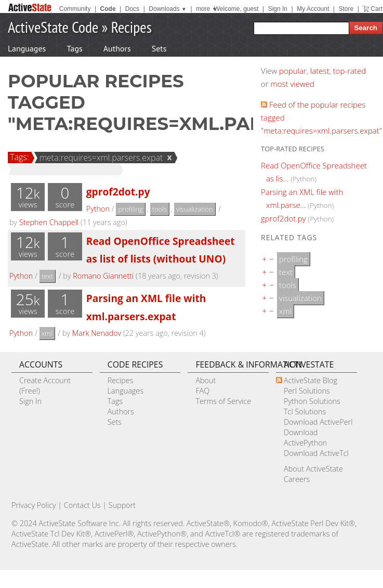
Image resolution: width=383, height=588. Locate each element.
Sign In (278, 9)
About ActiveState (313, 469)
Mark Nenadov (97, 333)
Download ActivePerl (318, 422)
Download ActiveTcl (316, 453)
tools (160, 209)
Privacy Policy (34, 505)
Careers (297, 479)
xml (47, 333)
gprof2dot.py (118, 192)
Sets (159, 48)
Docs (132, 9)
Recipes (131, 27)
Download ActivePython (305, 437)
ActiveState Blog (311, 380)
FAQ (202, 391)
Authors (117, 48)
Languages (27, 48)
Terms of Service (223, 401)
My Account (313, 9)
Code (108, 9)
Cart (377, 9)
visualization (195, 209)
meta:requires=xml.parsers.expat (100, 158)
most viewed (293, 84)
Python (98, 209)
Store (346, 9)
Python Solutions (312, 401)
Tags (74, 48)
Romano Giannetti (103, 276)
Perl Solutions (307, 391)
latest (320, 71)
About (206, 380)
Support (122, 505)
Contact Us (82, 505)
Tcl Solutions (305, 411)
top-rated (350, 71)
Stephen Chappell (49, 222)
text (47, 276)
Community (75, 9)
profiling (130, 209)
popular (293, 71)
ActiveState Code (53, 27)
